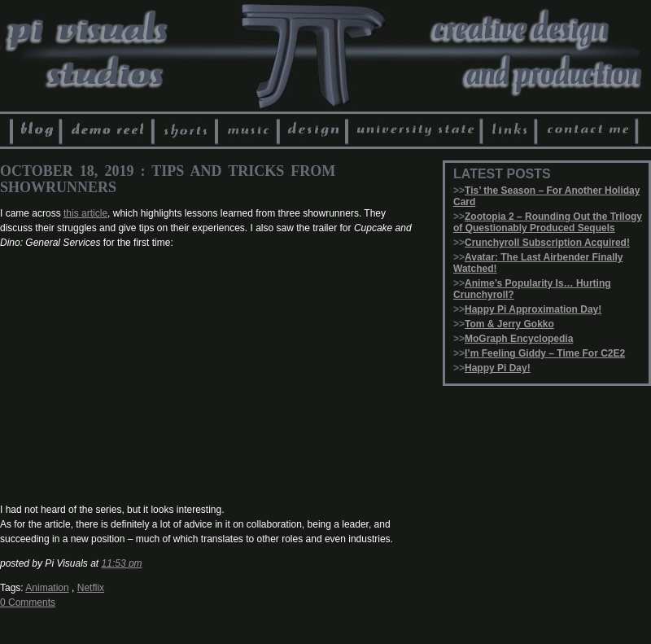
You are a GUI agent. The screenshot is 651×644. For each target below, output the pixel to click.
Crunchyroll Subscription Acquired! (547, 243)
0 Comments (28, 602)
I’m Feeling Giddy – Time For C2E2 (545, 353)
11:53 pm (122, 563)
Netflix (91, 588)
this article (85, 213)
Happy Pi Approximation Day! (533, 309)
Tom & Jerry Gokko (509, 324)
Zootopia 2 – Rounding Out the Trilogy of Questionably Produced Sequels (548, 222)
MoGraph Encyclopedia (519, 339)
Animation (47, 588)
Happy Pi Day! (498, 368)
